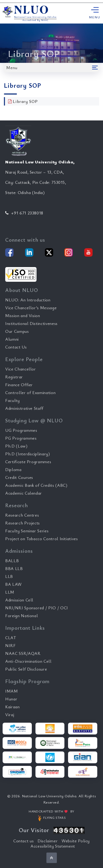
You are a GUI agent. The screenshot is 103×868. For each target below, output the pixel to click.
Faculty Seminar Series (27, 531)
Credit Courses (19, 477)
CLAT (11, 638)
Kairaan (13, 707)
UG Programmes (21, 430)
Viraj (10, 715)
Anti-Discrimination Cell (28, 661)
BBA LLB (14, 568)
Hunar (11, 699)
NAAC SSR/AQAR (23, 653)
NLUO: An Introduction (28, 300)
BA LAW (14, 584)
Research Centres (22, 515)
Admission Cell (19, 600)
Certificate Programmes (28, 462)
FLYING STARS (51, 818)
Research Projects (23, 523)
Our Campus (17, 331)
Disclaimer (48, 841)
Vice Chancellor (21, 369)
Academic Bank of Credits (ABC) (36, 485)
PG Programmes (21, 438)
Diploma (13, 469)
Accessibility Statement (53, 846)
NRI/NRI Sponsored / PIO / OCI (37, 608)
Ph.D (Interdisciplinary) (28, 454)
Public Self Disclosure (26, 669)
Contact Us (16, 347)
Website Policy (76, 841)
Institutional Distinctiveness (31, 323)
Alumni (12, 339)
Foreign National (22, 616)
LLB (9, 576)
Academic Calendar (24, 493)
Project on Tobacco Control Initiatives (42, 539)
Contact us (24, 841)
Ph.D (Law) (16, 446)
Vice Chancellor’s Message (31, 308)
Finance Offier (19, 385)
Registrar (14, 377)
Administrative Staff (24, 408)
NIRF (11, 645)
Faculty (13, 400)
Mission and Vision (23, 316)
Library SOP (25, 101)
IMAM (12, 691)
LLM (10, 592)
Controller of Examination (30, 392)
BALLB (12, 561)
